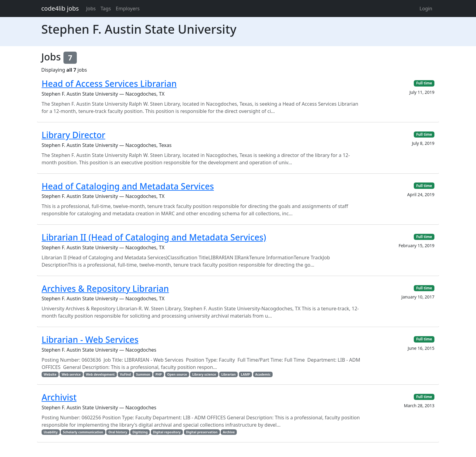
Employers (128, 9)
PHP (159, 374)
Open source (177, 374)
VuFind (125, 374)
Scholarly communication (83, 432)
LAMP (246, 374)
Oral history (118, 432)
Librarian (228, 374)
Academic (263, 374)
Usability (51, 432)
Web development (100, 374)
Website (50, 374)
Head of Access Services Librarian (109, 84)
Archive (229, 432)
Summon (143, 374)
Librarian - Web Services (90, 339)
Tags (106, 9)
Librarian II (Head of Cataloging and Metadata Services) (154, 237)
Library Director (73, 135)
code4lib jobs (60, 8)
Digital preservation (202, 432)
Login (426, 9)
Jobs (91, 9)
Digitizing (140, 432)
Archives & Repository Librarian (105, 288)
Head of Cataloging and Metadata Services (128, 186)
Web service (71, 374)
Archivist (59, 397)
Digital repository (167, 432)
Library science (204, 374)
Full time (424, 83)
